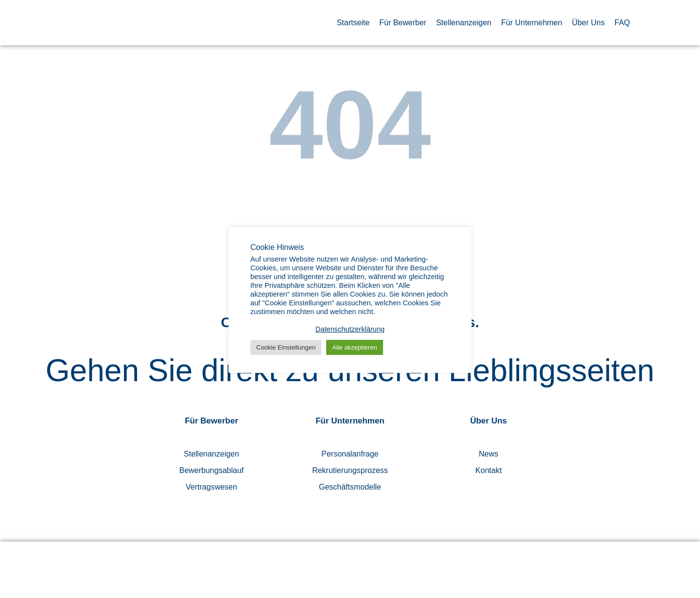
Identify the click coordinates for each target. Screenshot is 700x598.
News (489, 454)
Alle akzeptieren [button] (355, 347)
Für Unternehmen (532, 23)
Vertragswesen (211, 487)
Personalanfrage (350, 454)
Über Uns (588, 23)
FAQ (622, 23)
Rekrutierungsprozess (350, 470)
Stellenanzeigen (464, 23)
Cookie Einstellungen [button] (286, 347)
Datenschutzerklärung (350, 329)
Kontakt (489, 470)
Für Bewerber (403, 23)
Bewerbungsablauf (212, 470)
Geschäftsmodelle (350, 487)
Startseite (353, 23)
